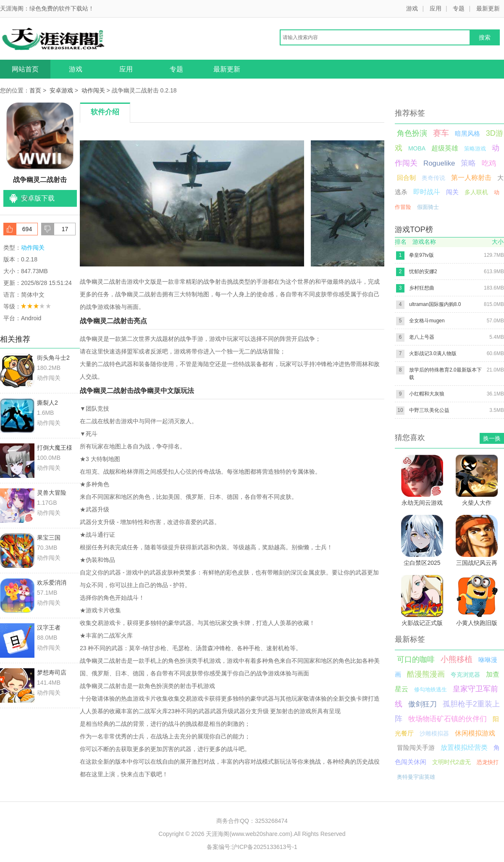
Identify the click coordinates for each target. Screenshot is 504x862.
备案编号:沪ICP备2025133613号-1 (252, 847)
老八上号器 (422, 337)
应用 (436, 8)
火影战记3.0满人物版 (433, 353)
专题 (459, 8)
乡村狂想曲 (422, 288)
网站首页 (25, 69)
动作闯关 (93, 90)
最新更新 (488, 8)
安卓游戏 (61, 90)
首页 (35, 90)
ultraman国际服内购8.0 (435, 304)
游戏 (412, 8)
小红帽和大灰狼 (427, 394)
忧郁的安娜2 (423, 272)
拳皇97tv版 (421, 255)
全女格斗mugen (427, 321)
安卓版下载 (38, 198)
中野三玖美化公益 (429, 410)
